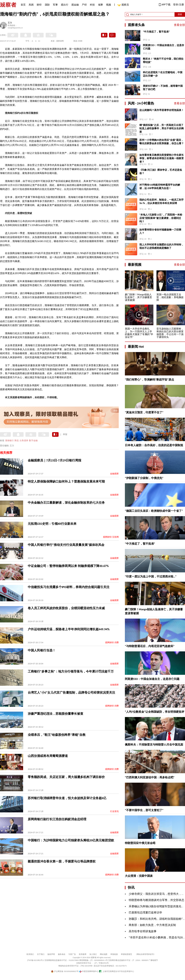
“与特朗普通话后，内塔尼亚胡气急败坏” (150, 646)
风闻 (31, 5)
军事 (55, 5)
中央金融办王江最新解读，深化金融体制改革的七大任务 (66, 503)
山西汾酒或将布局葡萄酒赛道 (48, 756)
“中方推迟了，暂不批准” (156, 32)
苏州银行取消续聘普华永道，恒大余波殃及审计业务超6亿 (67, 798)
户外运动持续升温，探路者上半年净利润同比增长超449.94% (69, 629)
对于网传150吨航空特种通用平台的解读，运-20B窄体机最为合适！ (160, 186)
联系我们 (30, 954)
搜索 (180, 14)
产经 (84, 5)
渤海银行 (9, 441)
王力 (10, 23)
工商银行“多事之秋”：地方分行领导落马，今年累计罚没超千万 (71, 671)
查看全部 (179, 25)
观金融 (75, 5)
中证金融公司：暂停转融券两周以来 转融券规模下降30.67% (68, 566)
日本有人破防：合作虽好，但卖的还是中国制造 (154, 445)
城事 (101, 5)
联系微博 (83, 954)
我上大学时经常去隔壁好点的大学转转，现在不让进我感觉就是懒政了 (162, 246)
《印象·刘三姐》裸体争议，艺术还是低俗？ (161, 172)
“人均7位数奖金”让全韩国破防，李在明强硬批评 (155, 712)
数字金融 (33, 441)
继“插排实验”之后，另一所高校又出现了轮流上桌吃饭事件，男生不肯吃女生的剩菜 (162, 128)
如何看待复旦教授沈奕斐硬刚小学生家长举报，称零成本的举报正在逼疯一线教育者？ (162, 158)
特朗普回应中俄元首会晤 (140, 843)
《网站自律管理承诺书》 (145, 954)
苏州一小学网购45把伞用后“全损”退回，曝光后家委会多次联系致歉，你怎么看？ (162, 142)
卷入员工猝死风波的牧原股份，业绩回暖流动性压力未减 (66, 608)
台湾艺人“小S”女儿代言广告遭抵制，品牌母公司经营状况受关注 (71, 693)
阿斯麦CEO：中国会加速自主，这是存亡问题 (163, 47)
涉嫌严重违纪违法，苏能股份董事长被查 (55, 714)
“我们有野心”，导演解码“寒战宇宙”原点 (149, 380)
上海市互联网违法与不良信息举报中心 (116, 971)
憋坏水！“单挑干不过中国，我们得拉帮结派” (163, 60)
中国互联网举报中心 (89, 971)
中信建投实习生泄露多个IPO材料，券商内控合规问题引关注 (69, 587)
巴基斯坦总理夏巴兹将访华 (145, 913)
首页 (23, 5)
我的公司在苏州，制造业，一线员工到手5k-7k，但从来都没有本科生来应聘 (162, 201)
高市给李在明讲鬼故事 (143, 931)
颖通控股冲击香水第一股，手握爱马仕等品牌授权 (62, 861)
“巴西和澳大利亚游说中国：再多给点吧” (150, 777)
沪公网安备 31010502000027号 (65, 971)
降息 (17, 441)
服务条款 (62, 954)
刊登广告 (72, 954)
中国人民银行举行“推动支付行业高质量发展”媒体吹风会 (66, 545)
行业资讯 (114, 811)
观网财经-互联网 (111, 537)
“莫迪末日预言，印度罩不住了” (144, 412)
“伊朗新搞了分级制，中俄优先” (144, 478)
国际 (47, 5)
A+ (39, 41)
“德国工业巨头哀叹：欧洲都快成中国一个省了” (154, 511)
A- (33, 41)
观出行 (65, 5)
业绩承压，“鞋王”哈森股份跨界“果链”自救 (57, 735)
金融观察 (114, 474)
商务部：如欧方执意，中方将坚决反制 (152, 925)
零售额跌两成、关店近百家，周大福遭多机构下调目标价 (66, 777)
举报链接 (114, 954)
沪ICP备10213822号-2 (36, 960)
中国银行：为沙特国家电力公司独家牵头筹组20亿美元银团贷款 (71, 840)
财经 (39, 5)
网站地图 (104, 954)
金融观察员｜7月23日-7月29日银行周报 (54, 460)
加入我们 (93, 954)
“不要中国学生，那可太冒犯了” (144, 810)
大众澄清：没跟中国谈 (139, 876)
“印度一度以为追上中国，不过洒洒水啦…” (151, 577)
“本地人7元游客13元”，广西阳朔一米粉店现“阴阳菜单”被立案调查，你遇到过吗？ (161, 218)
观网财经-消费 (112, 643)
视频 (109, 5)
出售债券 (24, 441)
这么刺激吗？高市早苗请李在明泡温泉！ (162, 110)
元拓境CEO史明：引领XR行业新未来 (52, 524)
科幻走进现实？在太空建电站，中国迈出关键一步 (163, 74)
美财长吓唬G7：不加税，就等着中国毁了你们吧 (163, 88)
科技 (92, 5)
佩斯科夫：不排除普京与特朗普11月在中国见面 (154, 745)
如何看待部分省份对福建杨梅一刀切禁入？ (160, 231)
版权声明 (51, 954)
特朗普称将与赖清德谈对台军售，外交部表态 (156, 900)
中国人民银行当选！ (42, 650)
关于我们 (41, 954)
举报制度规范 (126, 954)
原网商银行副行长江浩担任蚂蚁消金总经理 (57, 819)
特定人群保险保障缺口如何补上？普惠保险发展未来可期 (66, 481)
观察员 (124, 5)
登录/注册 (179, 5)
